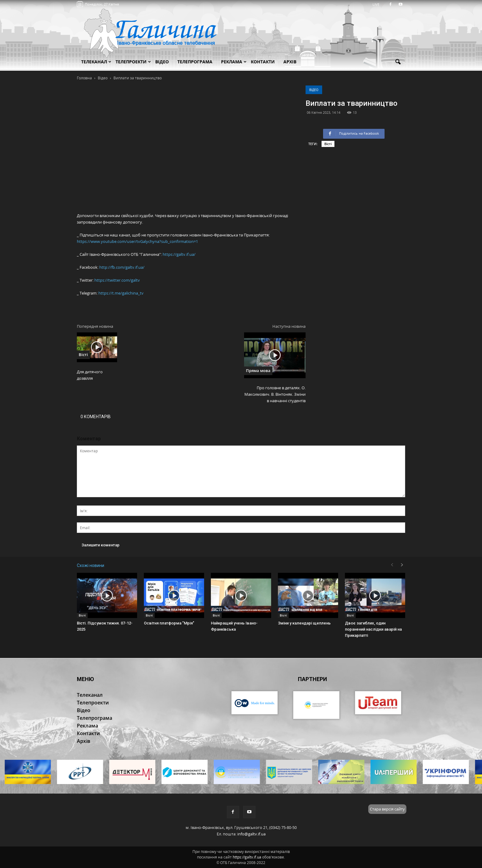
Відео (314, 90)
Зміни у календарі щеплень (304, 623)
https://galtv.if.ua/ (179, 254)
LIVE (378, 4)
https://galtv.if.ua (247, 857)
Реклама (234, 62)
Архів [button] (290, 62)
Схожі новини (91, 565)
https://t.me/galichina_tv (121, 293)
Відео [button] (162, 62)
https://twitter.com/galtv (117, 280)
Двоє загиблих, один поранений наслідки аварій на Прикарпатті (373, 629)
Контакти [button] (263, 62)
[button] (398, 62)
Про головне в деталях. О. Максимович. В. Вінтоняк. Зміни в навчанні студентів (275, 394)
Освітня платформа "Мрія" (169, 623)
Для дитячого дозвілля (90, 375)
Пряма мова (258, 371)
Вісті (328, 144)
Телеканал (96, 62)
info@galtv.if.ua (251, 834)
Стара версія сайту (387, 809)
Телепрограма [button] (195, 62)
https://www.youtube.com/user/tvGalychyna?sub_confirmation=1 (137, 241)
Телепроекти (133, 62)
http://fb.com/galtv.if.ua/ (122, 267)
